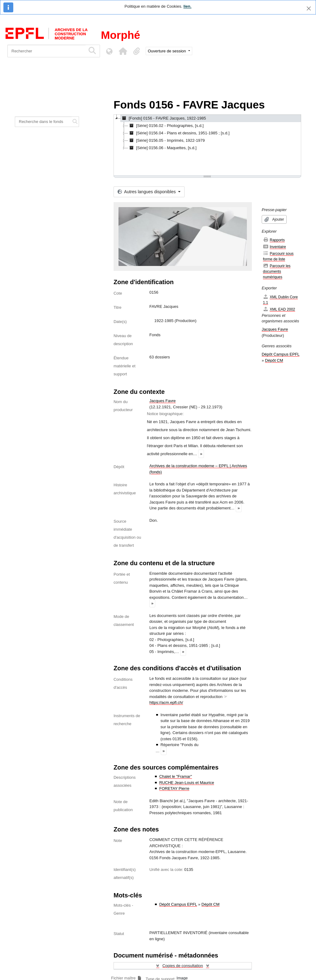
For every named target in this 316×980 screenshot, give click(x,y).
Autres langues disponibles (147, 192)
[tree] (207, 145)
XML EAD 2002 (279, 309)
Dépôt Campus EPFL (178, 904)
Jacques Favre (162, 401)
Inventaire (274, 247)
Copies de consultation (183, 966)
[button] (123, 51)
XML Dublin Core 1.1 (280, 300)
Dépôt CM (211, 904)
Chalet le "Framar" (176, 776)
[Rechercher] (46, 51)
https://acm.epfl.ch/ (166, 702)
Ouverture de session (167, 51)
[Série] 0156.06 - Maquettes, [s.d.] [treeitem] (162, 148)
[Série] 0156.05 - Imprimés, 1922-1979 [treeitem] (166, 141)
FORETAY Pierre (174, 788)
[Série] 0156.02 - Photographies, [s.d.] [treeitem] (166, 126)
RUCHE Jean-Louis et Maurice (187, 783)
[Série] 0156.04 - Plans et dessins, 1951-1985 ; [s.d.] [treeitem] (179, 133)
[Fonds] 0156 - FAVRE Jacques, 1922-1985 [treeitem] (163, 118)
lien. (187, 6)
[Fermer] (309, 8)
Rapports (274, 240)
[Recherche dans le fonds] (43, 122)
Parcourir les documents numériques (277, 271)
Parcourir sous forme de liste (278, 256)
